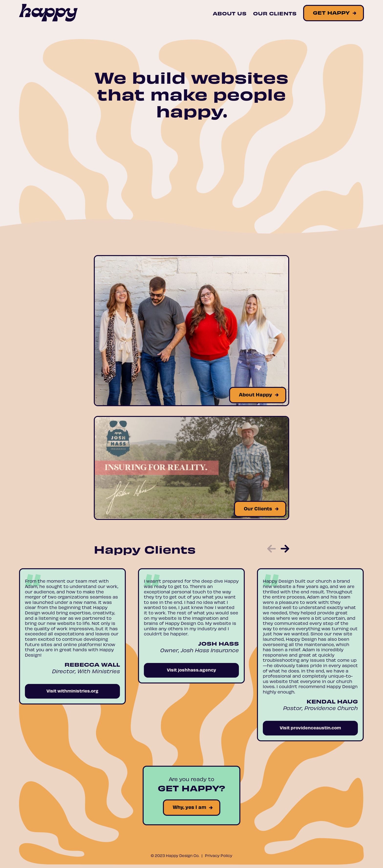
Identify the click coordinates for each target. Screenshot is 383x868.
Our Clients (275, 13)
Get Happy (331, 12)
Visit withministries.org (72, 691)
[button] (271, 549)
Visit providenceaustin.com (310, 728)
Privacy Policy (219, 855)
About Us (230, 13)
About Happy (255, 394)
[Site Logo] (48, 13)
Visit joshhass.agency (191, 670)
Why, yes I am (189, 807)
